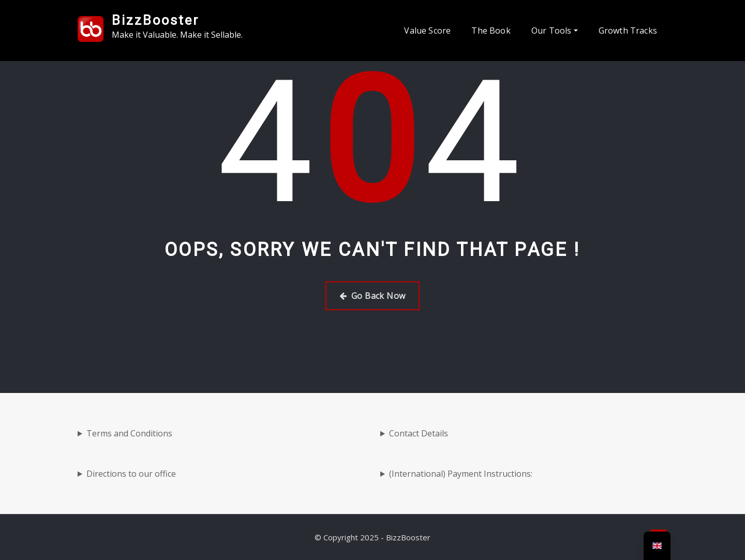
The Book (491, 31)
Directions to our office (131, 474)
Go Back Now (372, 296)
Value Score (427, 31)
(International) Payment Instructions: (461, 474)
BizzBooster (155, 20)
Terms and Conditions (129, 433)
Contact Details (419, 433)
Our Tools (555, 31)
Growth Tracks (628, 31)
